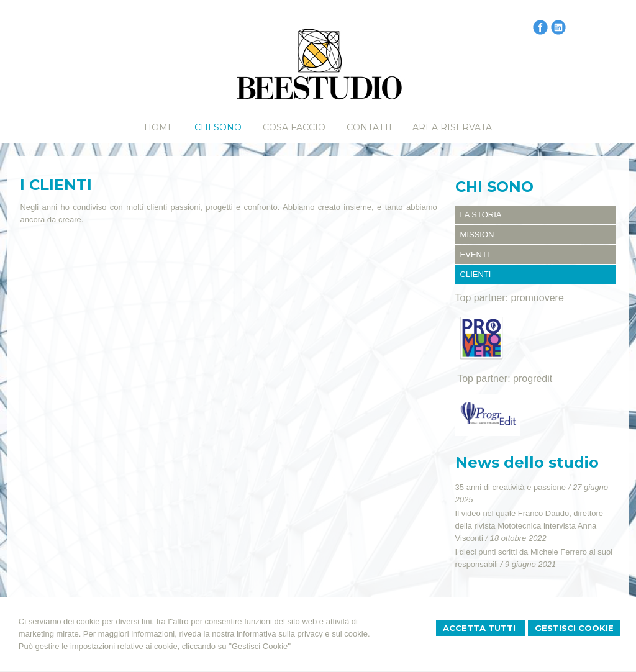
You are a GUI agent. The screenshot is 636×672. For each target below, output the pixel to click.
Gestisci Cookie (574, 628)
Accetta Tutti (480, 628)
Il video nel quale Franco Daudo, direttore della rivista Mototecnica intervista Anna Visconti (529, 526)
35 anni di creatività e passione (511, 487)
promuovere (537, 298)
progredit (533, 379)
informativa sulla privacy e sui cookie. (303, 634)
